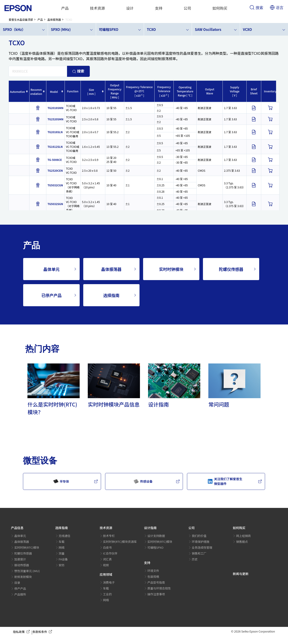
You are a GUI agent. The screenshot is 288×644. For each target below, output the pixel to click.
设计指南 (150, 528)
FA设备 (63, 559)
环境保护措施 (200, 542)
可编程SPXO (108, 29)
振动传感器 (21, 565)
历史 (195, 559)
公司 (187, 8)
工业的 (107, 594)
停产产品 (20, 588)
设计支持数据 (156, 536)
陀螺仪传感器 (231, 269)
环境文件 (153, 571)
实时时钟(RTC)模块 (27, 547)
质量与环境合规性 (159, 588)
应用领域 (106, 574)
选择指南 (111, 295)
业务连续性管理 (202, 547)
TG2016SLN (55, 132)
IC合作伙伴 (110, 553)
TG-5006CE (55, 160)
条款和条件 (43, 632)
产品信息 (17, 528)
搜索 (256, 8)
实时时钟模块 (171, 269)
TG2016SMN (55, 108)
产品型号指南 (156, 582)
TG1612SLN (55, 147)
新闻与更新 (241, 574)
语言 (277, 8)
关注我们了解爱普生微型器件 (225, 481)
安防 (62, 565)
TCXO (151, 29)
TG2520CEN (55, 170)
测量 (62, 553)
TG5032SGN (55, 204)
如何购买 (220, 8)
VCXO (247, 29)
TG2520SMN (55, 119)
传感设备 (143, 481)
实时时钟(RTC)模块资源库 (120, 542)
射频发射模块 (23, 577)
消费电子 (109, 582)
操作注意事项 (156, 594)
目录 (17, 583)
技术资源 (98, 8)
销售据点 (242, 542)
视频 (106, 565)
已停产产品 (52, 295)
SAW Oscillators (208, 29)
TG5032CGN (55, 185)
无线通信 (65, 536)
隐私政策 (22, 632)
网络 (62, 547)
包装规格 (153, 577)
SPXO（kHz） (14, 29)
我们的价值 (199, 536)
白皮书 (107, 547)
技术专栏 (109, 536)
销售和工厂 (199, 553)
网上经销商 (243, 536)
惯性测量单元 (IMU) (27, 571)
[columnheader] (19, 91)
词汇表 (107, 559)
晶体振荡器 (111, 269)
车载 (62, 542)
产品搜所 (20, 594)
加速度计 (20, 559)
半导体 (61, 481)
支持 (159, 8)
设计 (130, 8)
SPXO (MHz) (61, 29)
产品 (65, 8)
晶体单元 (52, 269)
